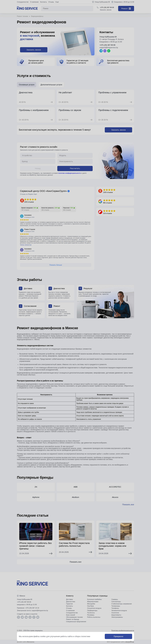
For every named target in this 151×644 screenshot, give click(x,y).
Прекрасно (118, 636)
